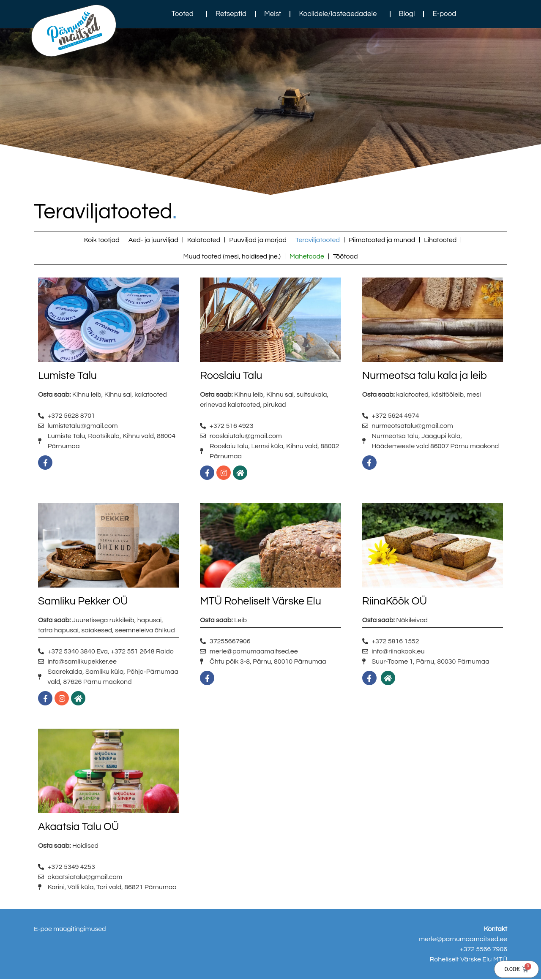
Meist (273, 14)
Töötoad (346, 257)
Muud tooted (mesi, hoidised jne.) (232, 257)
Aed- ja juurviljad (153, 240)
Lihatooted (440, 240)
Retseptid (231, 14)
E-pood (444, 14)
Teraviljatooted (318, 240)
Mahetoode (307, 257)
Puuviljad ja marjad (258, 240)
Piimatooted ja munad (382, 240)
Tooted (185, 14)
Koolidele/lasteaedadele (340, 14)
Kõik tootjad (102, 240)
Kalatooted (204, 240)
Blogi (407, 14)
